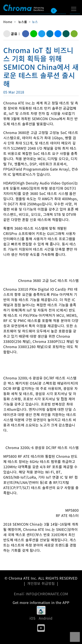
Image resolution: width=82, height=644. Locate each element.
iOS (32, 618)
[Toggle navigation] (74, 9)
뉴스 (35, 22)
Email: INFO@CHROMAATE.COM (41, 594)
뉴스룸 (23, 22)
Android (46, 618)
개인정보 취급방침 (41, 583)
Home (8, 22)
